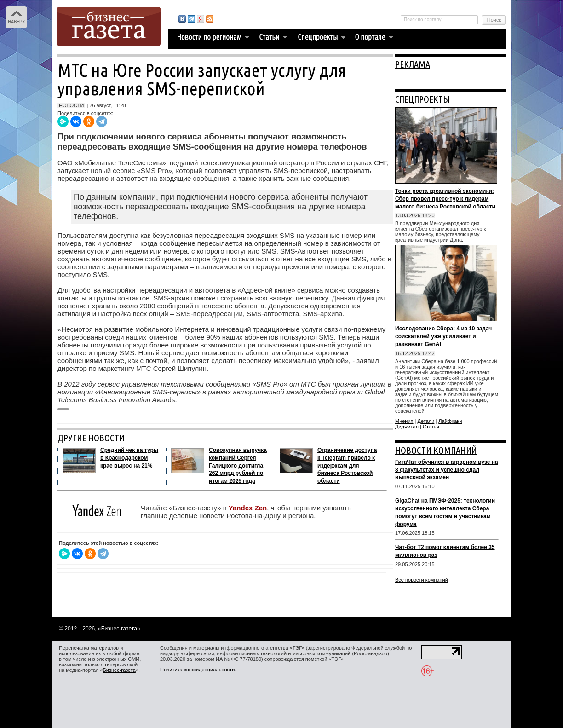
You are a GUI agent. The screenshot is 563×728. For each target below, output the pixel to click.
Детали (426, 421)
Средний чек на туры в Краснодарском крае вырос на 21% (129, 458)
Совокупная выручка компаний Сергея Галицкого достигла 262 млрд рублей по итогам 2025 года (238, 465)
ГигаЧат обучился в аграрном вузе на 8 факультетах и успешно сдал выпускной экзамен (447, 470)
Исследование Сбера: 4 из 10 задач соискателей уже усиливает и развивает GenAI (443, 336)
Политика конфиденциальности (197, 670)
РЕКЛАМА (413, 64)
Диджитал (407, 427)
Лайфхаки (450, 421)
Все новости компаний (422, 580)
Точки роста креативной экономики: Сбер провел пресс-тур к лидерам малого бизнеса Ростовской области (445, 199)
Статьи (431, 427)
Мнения (404, 421)
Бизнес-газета (119, 670)
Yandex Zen (248, 508)
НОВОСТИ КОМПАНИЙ (436, 450)
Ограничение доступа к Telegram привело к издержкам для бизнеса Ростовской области (347, 465)
